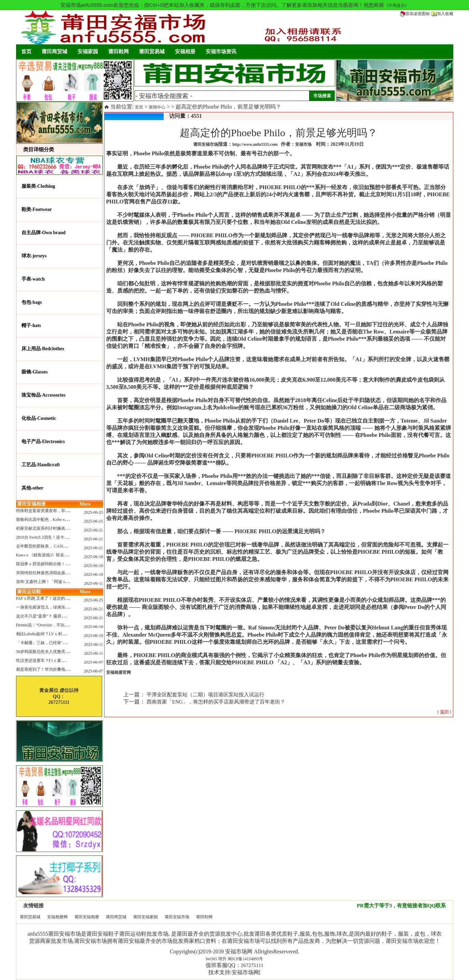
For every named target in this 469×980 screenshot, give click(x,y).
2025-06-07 (94, 662)
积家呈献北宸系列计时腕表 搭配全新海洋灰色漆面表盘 (66, 528)
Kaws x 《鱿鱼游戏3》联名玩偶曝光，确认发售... (60, 555)
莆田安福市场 (177, 917)
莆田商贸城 (54, 52)
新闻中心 (157, 107)
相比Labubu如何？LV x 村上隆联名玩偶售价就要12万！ (66, 634)
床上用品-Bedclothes (43, 349)
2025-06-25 (94, 512)
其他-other (33, 488)
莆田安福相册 (87, 917)
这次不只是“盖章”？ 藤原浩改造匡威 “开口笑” (58, 616)
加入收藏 (442, 14)
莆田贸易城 (152, 52)
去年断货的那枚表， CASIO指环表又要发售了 (58, 546)
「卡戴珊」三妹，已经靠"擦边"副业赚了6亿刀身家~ (63, 643)
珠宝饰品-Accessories (44, 395)
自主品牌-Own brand (44, 233)
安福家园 (88, 52)
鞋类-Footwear (37, 209)
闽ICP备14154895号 (245, 959)
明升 (222, 959)
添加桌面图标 (415, 14)
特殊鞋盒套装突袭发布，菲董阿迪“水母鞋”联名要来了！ (67, 511)
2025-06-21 (94, 530)
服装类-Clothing (38, 186)
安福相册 (185, 52)
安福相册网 (57, 917)
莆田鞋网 (119, 52)
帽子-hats (31, 325)
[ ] (444, 712)
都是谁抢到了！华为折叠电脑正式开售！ (53, 669)
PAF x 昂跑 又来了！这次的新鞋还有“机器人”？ (59, 598)
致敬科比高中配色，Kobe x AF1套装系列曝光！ (59, 520)
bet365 (212, 959)
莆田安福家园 (146, 917)
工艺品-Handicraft (41, 465)
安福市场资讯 (221, 52)
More (85, 504)
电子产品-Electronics (43, 442)
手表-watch (33, 279)
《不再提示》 (397, 5)
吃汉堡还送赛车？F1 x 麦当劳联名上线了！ (55, 661)
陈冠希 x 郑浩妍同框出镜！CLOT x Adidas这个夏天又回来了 (70, 564)
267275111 (252, 965)
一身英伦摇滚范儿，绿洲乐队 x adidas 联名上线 (59, 607)
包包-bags (32, 302)
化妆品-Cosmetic (39, 418)
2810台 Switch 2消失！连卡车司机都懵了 (52, 537)
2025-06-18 (94, 557)
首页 (26, 52)
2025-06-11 (94, 583)
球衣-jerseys (34, 256)
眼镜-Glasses (35, 372)
